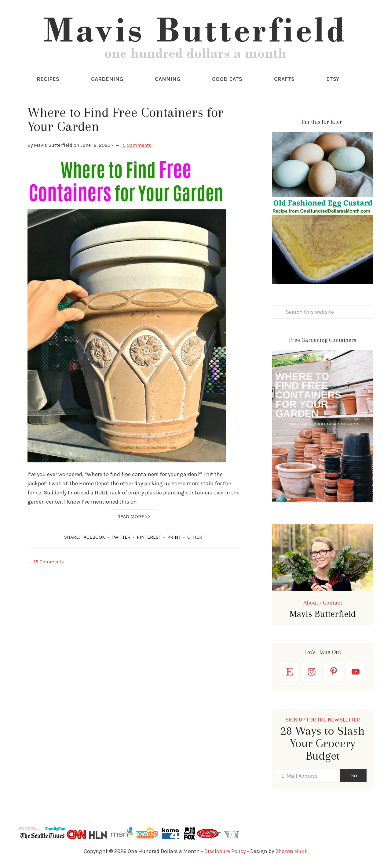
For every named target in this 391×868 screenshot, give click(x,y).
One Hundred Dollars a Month (195, 40)
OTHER (195, 537)
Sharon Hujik (291, 851)
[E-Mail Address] (307, 776)
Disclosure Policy (225, 851)
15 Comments (136, 145)
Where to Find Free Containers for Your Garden (126, 119)
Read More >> (134, 517)
